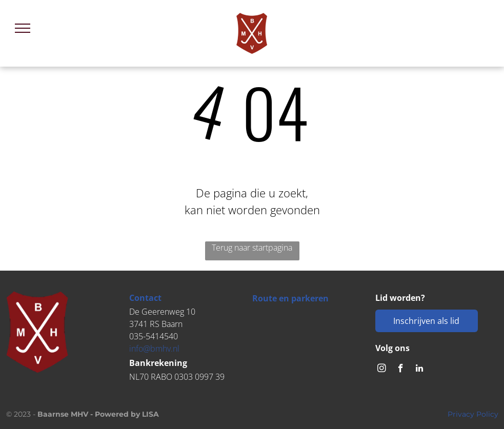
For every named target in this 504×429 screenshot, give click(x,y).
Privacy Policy (473, 414)
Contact (145, 298)
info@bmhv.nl (154, 349)
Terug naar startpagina (252, 248)
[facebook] (401, 370)
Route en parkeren (290, 298)
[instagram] (382, 370)
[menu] (23, 28)
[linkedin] (420, 370)
